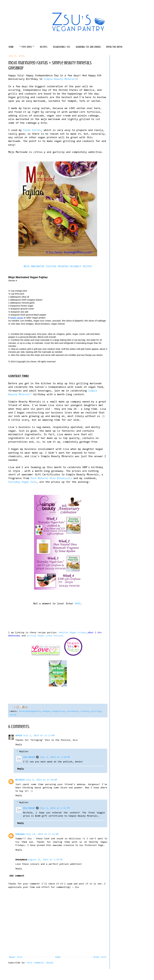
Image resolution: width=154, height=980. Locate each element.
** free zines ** (27, 47)
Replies (24, 752)
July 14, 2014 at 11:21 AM (42, 834)
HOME (11, 47)
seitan (13, 715)
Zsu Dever (29, 757)
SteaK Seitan (32, 130)
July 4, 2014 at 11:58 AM (41, 780)
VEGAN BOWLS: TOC (62, 47)
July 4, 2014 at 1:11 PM (55, 808)
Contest (85, 711)
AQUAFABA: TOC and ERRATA (88, 47)
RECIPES (44, 47)
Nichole (20, 780)
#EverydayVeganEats (30, 711)
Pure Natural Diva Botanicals (51, 478)
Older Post (100, 957)
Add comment (17, 876)
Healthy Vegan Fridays (73, 633)
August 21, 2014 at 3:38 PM (45, 860)
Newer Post (16, 957)
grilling (96, 711)
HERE (78, 604)
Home (58, 957)
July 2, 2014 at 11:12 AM (39, 736)
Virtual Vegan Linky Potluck (45, 636)
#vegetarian (59, 711)
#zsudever (73, 711)
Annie (19, 736)
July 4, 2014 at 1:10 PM (55, 757)
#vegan (46, 711)
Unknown (20, 834)
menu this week (114, 47)
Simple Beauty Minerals (60, 79)
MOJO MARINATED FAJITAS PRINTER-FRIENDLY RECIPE (58, 267)
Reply (19, 745)
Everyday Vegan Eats (22, 482)
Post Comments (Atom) (40, 963)
